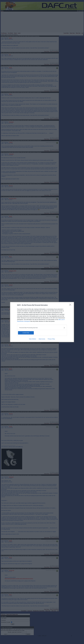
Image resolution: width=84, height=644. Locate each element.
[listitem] (42, 328)
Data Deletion (33, 339)
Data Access (42, 339)
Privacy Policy (51, 339)
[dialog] (42, 322)
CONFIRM (26, 333)
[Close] (71, 305)
